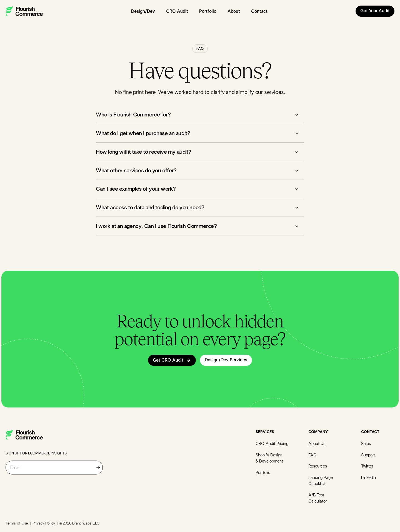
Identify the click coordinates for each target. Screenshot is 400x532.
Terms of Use (17, 523)
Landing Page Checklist (321, 481)
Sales (366, 444)
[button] (200, 116)
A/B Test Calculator (317, 498)
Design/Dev (143, 11)
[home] (24, 11)
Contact (259, 11)
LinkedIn (368, 478)
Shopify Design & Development (269, 458)
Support (368, 455)
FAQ (312, 455)
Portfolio (208, 11)
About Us (317, 444)
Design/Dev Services (226, 360)
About (234, 11)
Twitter (367, 466)
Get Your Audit (375, 11)
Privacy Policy (44, 523)
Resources (318, 466)
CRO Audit (177, 11)
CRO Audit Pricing (272, 444)
